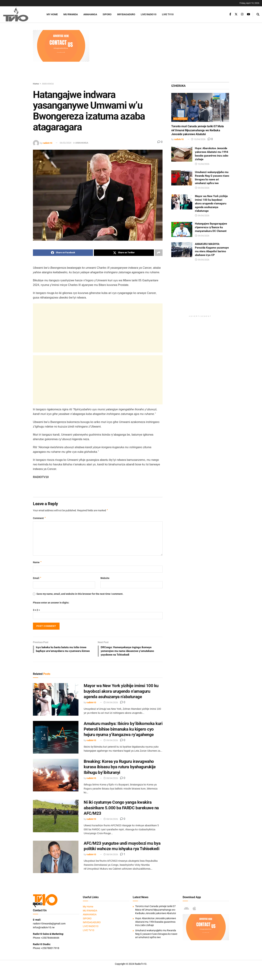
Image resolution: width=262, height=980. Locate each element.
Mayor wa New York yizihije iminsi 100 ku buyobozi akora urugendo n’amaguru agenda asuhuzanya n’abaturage (121, 692)
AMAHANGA (90, 14)
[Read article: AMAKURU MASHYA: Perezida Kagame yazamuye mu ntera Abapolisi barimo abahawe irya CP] (182, 250)
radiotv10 (47, 143)
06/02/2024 (65, 143)
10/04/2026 (198, 139)
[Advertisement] (161, 55)
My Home (52, 14)
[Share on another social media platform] (159, 253)
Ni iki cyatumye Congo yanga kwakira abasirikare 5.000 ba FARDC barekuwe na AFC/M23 (121, 809)
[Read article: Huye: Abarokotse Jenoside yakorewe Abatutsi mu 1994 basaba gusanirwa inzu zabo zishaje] (182, 154)
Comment (39, 518)
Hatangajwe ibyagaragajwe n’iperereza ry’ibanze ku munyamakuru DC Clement (211, 227)
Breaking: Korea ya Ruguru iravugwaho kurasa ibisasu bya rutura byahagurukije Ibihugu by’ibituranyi (120, 768)
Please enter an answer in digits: (51, 603)
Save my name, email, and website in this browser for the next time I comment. (80, 594)
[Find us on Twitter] (236, 14)
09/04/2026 (111, 704)
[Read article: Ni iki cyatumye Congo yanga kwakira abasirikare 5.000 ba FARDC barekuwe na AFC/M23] (56, 817)
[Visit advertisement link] (61, 46)
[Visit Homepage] (20, 14)
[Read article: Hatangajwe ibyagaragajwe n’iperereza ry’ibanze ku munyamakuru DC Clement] (182, 229)
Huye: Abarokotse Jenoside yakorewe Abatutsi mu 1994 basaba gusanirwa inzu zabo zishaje (156, 923)
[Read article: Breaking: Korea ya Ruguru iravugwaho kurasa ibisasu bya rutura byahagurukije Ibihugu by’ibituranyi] (56, 776)
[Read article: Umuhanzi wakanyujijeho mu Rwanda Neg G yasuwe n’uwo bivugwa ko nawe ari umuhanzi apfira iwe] (182, 178)
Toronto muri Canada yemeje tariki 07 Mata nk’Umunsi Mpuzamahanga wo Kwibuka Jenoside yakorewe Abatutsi (198, 130)
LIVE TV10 (168, 14)
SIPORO (107, 14)
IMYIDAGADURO (126, 14)
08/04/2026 (111, 779)
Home (36, 84)
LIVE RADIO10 (149, 14)
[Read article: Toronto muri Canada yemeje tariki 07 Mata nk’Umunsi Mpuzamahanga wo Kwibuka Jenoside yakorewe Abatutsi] (200, 107)
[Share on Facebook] (63, 253)
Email (37, 578)
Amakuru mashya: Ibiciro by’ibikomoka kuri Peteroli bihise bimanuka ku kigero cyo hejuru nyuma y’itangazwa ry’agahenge (123, 730)
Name (37, 562)
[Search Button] (258, 14)
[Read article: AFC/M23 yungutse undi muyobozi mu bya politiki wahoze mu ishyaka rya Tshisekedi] (56, 858)
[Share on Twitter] (124, 253)
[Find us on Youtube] (249, 14)
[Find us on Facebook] (230, 14)
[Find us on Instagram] (242, 14)
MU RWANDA (71, 14)
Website (105, 578)
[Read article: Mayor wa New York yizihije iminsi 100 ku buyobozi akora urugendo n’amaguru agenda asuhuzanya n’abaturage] (56, 701)
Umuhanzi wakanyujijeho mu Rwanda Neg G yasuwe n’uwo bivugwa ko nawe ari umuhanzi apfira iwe (156, 935)
